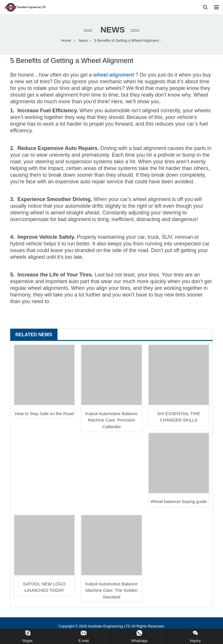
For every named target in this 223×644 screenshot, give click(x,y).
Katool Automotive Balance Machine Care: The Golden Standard (111, 590)
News (111, 30)
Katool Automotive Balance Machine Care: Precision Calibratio (111, 420)
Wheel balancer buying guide (179, 502)
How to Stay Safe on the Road (44, 413)
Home (66, 41)
